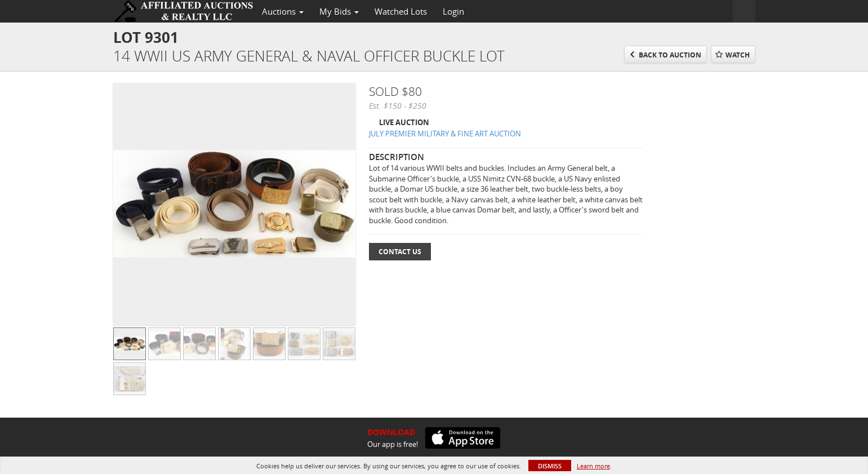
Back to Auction (670, 55)
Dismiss (550, 466)
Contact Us (400, 252)
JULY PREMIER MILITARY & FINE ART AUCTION (445, 134)
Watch (738, 55)
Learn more (593, 466)
